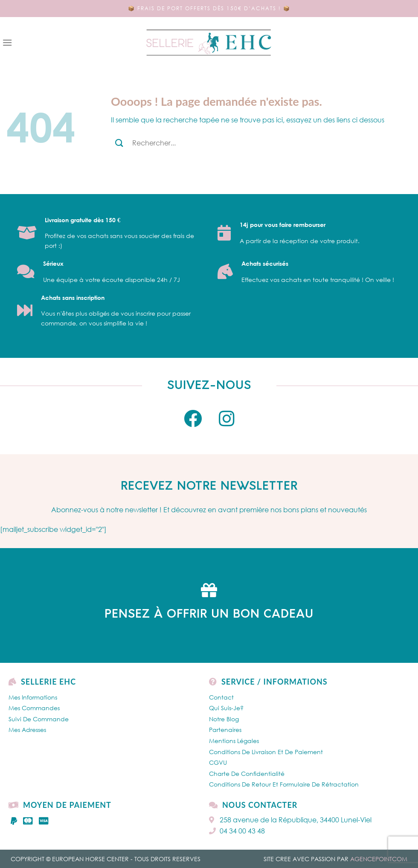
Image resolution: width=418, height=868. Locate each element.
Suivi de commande (39, 719)
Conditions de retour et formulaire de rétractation (284, 784)
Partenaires (225, 730)
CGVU (218, 762)
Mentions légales (234, 741)
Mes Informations (33, 697)
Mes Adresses (27, 730)
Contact (221, 697)
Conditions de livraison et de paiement (266, 752)
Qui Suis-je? (226, 708)
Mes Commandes (34, 708)
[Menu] (7, 42)
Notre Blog (224, 719)
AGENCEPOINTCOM (379, 859)
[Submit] (119, 143)
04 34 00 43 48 (237, 831)
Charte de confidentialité (247, 774)
